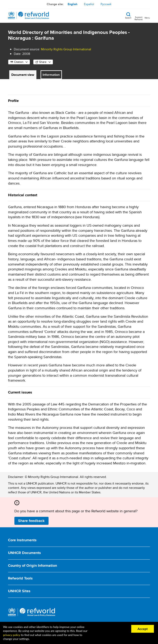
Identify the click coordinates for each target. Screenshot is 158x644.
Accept (143, 629)
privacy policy (12, 635)
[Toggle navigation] (147, 15)
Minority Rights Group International (66, 49)
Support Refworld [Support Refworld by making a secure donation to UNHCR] (139, 18)
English (73, 4)
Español (89, 4)
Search (128, 17)
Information (51, 75)
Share (43, 62)
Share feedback (31, 521)
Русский (106, 4)
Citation (19, 62)
